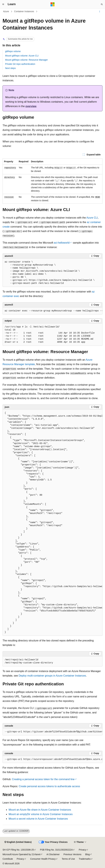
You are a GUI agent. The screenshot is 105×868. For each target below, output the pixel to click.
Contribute (8, 859)
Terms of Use (68, 859)
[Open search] (102, 4)
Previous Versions (72, 854)
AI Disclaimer (53, 854)
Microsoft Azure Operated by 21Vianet (21, 854)
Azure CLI (92, 218)
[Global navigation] (3, 4)
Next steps (10, 68)
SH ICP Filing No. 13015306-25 (18, 850)
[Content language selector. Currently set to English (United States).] (18, 842)
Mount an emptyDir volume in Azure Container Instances (41, 814)
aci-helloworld (62, 243)
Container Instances (24, 11)
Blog (87, 854)
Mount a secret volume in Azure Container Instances (38, 819)
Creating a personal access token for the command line (43, 779)
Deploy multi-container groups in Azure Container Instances (52, 676)
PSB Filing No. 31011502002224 (56, 850)
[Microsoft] (53, 4)
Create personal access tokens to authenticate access (49, 786)
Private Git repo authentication (20, 64)
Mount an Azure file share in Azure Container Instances (40, 810)
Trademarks (85, 859)
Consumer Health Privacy (43, 859)
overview (31, 106)
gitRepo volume (13, 51)
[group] (52, 311)
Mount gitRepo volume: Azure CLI (22, 56)
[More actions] (100, 12)
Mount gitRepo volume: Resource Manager (26, 60)
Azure (6, 11)
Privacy (82, 850)
